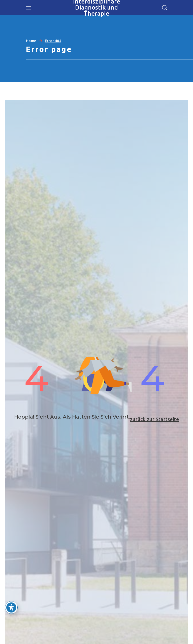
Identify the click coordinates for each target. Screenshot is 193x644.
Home (31, 41)
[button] (165, 8)
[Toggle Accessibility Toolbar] (11, 607)
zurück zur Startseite (155, 419)
